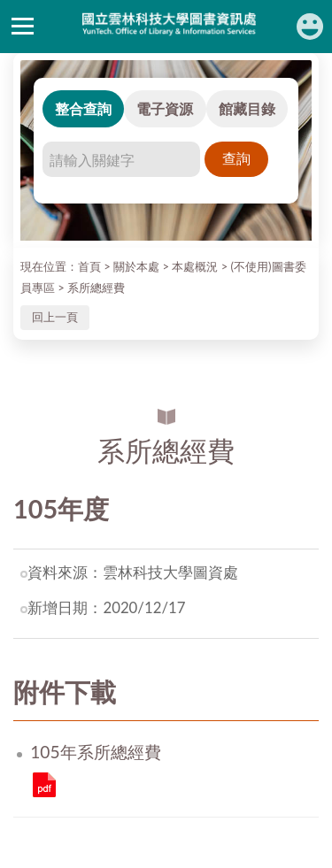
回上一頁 (55, 317)
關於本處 (136, 266)
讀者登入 (310, 27)
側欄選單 (23, 26)
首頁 (89, 266)
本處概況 (195, 266)
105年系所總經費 (44, 785)
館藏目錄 (247, 108)
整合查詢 (83, 108)
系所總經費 (96, 288)
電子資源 (165, 108)
